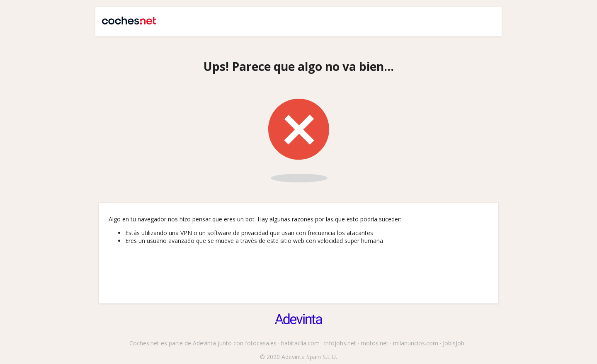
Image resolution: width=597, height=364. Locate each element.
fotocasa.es (261, 343)
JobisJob (454, 343)
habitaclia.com (300, 343)
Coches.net (125, 17)
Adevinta (204, 343)
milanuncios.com (416, 343)
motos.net (375, 343)
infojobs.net (340, 343)
